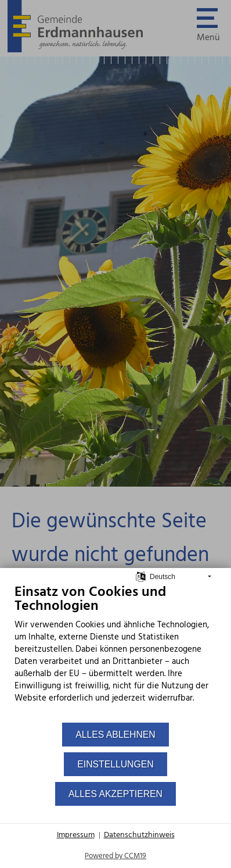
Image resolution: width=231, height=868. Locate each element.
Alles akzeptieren (115, 794)
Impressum (76, 835)
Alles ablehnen (115, 735)
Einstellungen (115, 764)
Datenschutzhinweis (139, 835)
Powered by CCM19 (115, 856)
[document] (115, 653)
